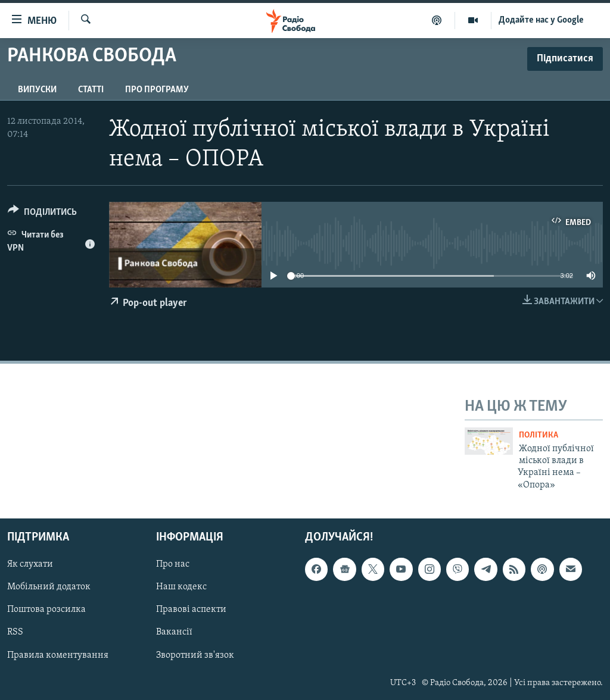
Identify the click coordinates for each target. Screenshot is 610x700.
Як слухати (30, 564)
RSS (15, 633)
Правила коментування (58, 655)
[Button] (42, 214)
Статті (91, 90)
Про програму (157, 90)
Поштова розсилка (46, 610)
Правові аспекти (191, 610)
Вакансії (174, 633)
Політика (539, 435)
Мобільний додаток (49, 587)
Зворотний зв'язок (195, 655)
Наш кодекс (181, 587)
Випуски (37, 90)
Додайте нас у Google (541, 20)
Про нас (173, 564)
